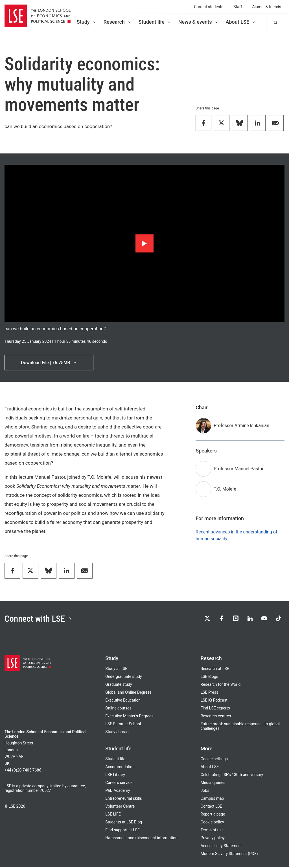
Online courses (118, 709)
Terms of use (212, 831)
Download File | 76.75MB (49, 363)
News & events (199, 22)
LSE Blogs (209, 677)
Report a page (213, 815)
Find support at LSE (122, 831)
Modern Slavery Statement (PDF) (229, 854)
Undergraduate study (123, 677)
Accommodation (120, 768)
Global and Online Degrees (128, 693)
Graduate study (119, 685)
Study (87, 22)
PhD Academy (118, 791)
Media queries (213, 783)
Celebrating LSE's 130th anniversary (232, 775)
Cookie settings (214, 760)
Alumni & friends (267, 7)
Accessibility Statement (221, 847)
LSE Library (115, 775)
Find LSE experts (215, 709)
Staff (238, 7)
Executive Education (123, 701)
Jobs (205, 791)
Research (118, 22)
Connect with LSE (39, 619)
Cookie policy (212, 823)
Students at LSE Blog (124, 823)
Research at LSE (215, 669)
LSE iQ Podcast (214, 701)
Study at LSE (116, 669)
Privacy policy (213, 839)
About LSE (241, 22)
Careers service (119, 783)
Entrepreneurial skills (123, 799)
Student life (155, 22)
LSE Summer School (123, 725)
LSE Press (210, 693)
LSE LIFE (113, 815)
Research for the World (221, 685)
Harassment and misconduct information (141, 839)
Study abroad (117, 733)
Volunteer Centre (120, 807)
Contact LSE (211, 807)
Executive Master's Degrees (129, 717)
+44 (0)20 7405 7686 (23, 771)
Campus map (212, 799)
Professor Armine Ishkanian (241, 426)
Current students (209, 7)
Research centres (216, 717)
